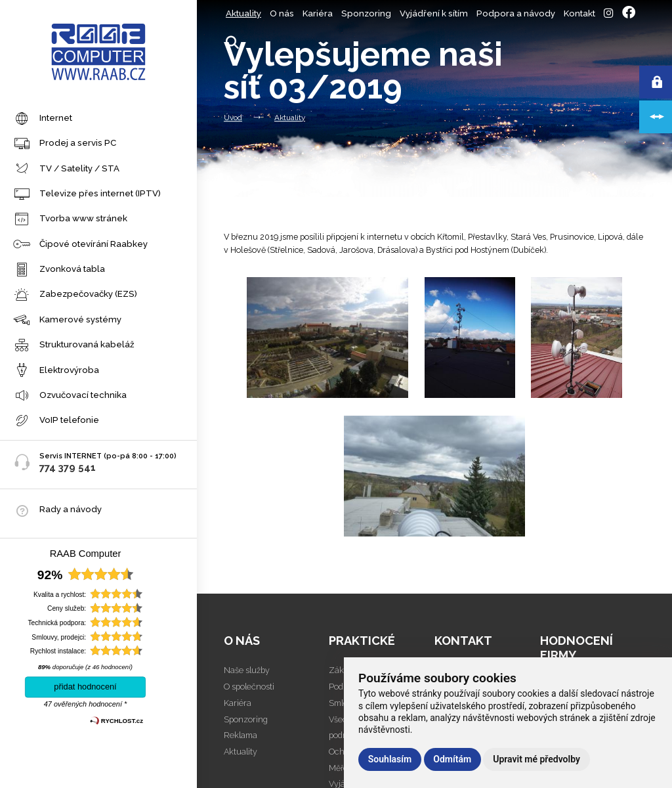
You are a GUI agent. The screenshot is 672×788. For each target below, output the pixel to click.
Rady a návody (71, 509)
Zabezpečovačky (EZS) (75, 295)
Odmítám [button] (452, 759)
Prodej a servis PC (65, 144)
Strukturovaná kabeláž (74, 346)
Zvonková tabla (59, 270)
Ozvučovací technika (70, 396)
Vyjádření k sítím (434, 13)
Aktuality (243, 13)
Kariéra (318, 13)
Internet (43, 119)
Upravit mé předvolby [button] (536, 759)
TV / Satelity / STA (66, 169)
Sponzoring (366, 13)
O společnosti (249, 687)
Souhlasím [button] (390, 759)
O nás (282, 13)
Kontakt (579, 13)
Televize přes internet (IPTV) (87, 195)
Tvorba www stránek (70, 220)
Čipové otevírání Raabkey (80, 245)
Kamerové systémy (67, 321)
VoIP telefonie (56, 421)
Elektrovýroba (56, 371)
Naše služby (247, 670)
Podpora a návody (516, 13)
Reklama (241, 735)
